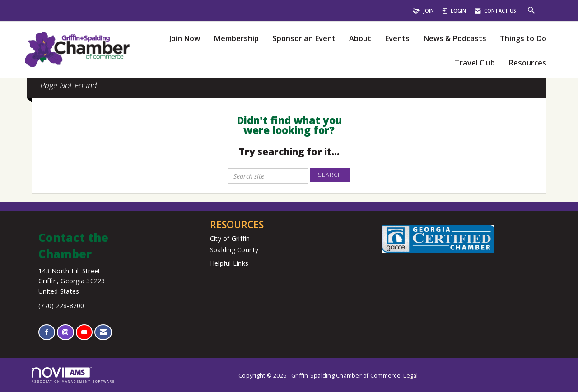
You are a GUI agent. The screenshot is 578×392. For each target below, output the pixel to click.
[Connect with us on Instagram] (65, 332)
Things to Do (523, 39)
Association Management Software (73, 375)
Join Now (184, 39)
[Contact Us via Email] (103, 332)
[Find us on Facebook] (47, 332)
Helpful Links (229, 263)
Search (330, 175)
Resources (527, 63)
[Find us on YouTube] (84, 332)
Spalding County (234, 250)
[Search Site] (532, 11)
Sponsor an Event (304, 39)
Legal (410, 376)
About (360, 39)
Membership (236, 39)
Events (397, 39)
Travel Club (475, 63)
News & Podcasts (455, 39)
